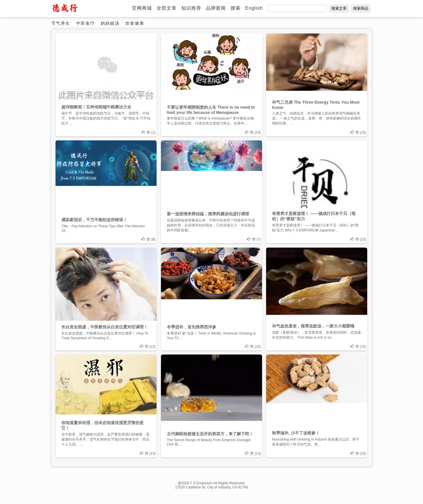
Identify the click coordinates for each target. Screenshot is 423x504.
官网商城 (142, 8)
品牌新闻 (216, 8)
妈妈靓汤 (110, 23)
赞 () (148, 132)
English (254, 8)
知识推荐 (191, 8)
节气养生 (61, 23)
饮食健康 (135, 23)
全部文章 (167, 8)
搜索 (236, 8)
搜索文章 (339, 8)
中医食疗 (85, 23)
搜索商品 (361, 8)
